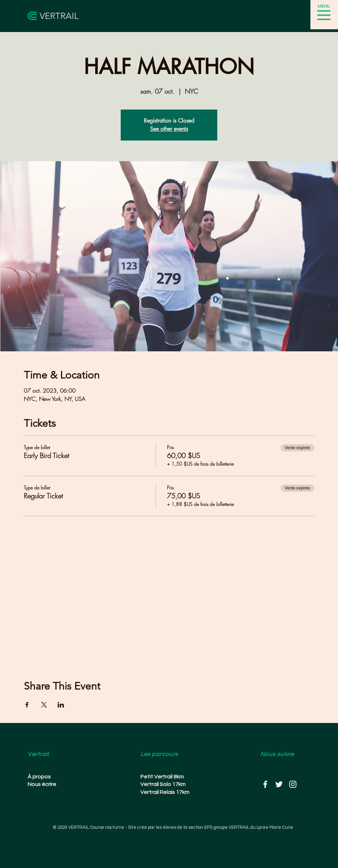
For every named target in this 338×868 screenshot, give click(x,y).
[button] (324, 15)
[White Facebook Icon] (265, 784)
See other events (169, 129)
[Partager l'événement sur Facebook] (27, 705)
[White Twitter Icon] (279, 784)
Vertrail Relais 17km (165, 792)
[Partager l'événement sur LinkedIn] (61, 705)
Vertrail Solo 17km (163, 784)
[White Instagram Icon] (293, 784)
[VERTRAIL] (64, 16)
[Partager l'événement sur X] (44, 705)
